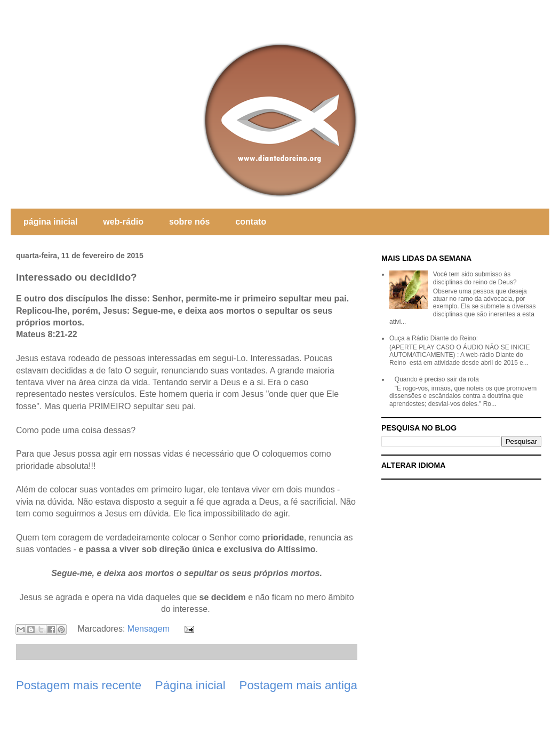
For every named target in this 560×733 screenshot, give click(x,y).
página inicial (50, 222)
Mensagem (149, 629)
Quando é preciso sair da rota (437, 379)
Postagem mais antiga (298, 685)
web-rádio (123, 222)
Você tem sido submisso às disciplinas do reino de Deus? (475, 278)
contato (251, 222)
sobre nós (189, 222)
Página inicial (190, 685)
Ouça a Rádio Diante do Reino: (434, 338)
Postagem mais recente (79, 685)
